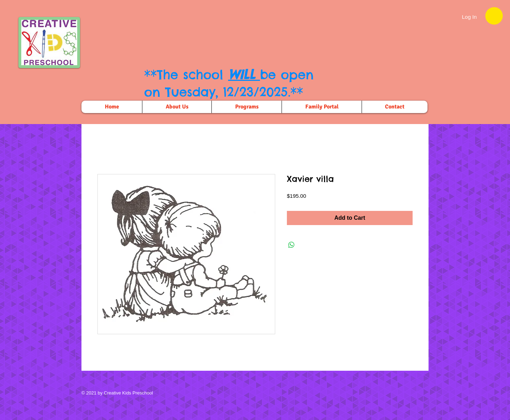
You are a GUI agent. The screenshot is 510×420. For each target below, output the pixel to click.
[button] (494, 16)
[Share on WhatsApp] (291, 245)
